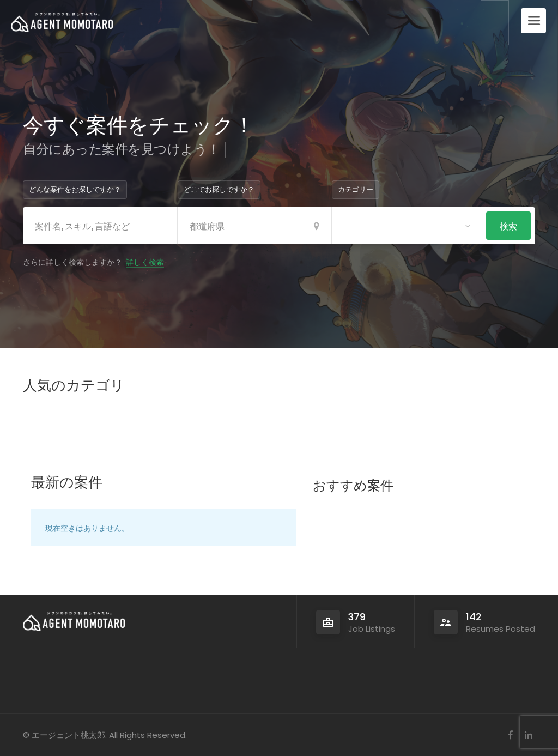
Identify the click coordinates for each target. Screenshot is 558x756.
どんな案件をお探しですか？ (75, 189)
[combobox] (409, 226)
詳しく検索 (145, 262)
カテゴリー (356, 189)
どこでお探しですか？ (219, 189)
